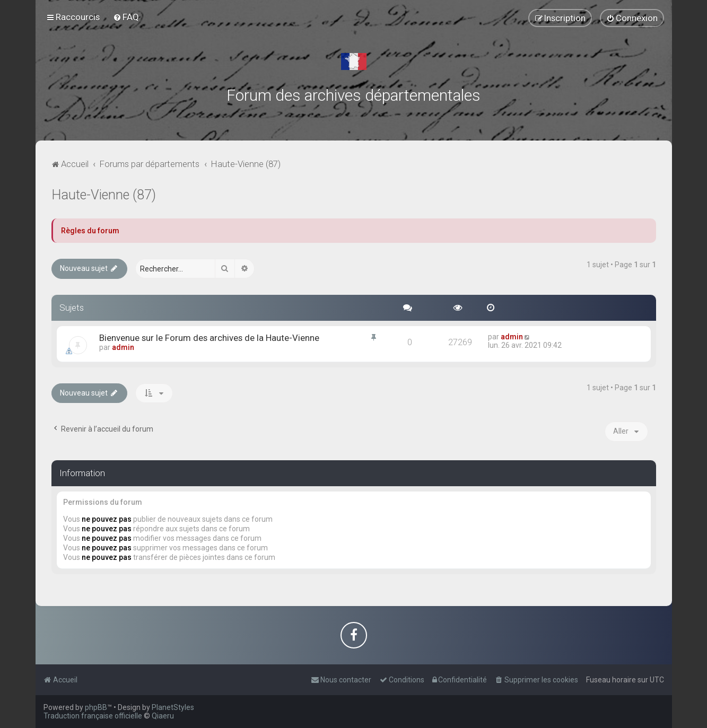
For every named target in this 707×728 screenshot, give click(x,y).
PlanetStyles (173, 707)
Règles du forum (90, 231)
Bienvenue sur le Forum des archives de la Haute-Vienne (209, 338)
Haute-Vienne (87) (104, 195)
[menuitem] (126, 17)
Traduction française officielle (93, 716)
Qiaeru (163, 716)
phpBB (96, 707)
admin (123, 347)
